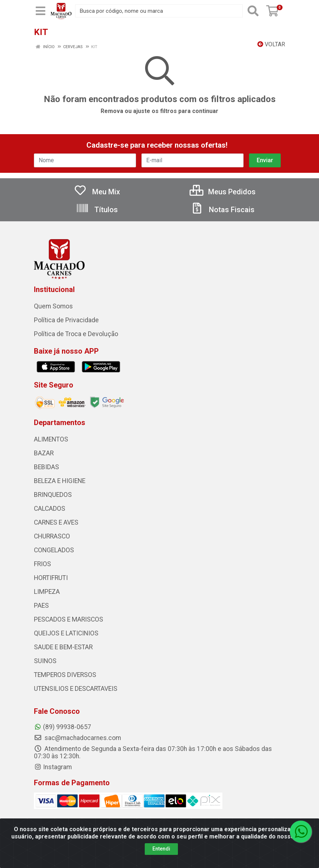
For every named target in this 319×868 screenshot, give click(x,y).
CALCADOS (50, 509)
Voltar (271, 44)
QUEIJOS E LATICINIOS (66, 633)
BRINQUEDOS (53, 495)
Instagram (53, 767)
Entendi (161, 849)
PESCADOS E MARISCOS (69, 619)
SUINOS (45, 661)
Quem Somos (53, 306)
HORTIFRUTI (51, 578)
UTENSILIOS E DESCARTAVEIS (76, 689)
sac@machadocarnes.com (77, 738)
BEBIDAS (46, 467)
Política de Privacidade (66, 320)
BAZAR (44, 453)
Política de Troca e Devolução (76, 334)
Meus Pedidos (223, 192)
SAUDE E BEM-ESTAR (63, 647)
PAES (41, 606)
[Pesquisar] (253, 11)
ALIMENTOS (51, 439)
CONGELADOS (54, 550)
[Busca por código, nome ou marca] (159, 11)
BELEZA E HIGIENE (60, 481)
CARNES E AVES (56, 522)
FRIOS (42, 564)
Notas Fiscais (222, 210)
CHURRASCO (52, 536)
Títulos (97, 210)
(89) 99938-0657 (63, 727)
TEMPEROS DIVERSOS (65, 675)
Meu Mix (97, 192)
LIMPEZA (47, 592)
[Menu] (40, 11)
